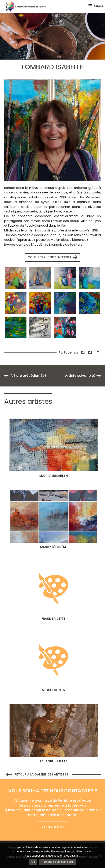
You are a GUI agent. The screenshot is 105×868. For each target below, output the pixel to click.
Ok (33, 862)
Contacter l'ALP (52, 827)
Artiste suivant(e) (83, 376)
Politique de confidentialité (58, 862)
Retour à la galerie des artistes (37, 775)
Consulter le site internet (52, 257)
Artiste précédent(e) (25, 376)
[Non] (100, 856)
